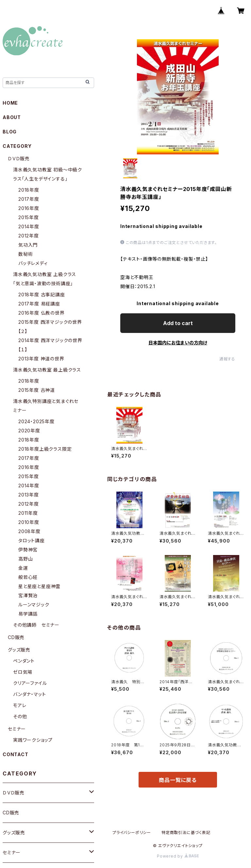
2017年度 (29, 199)
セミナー (17, 729)
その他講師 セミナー (36, 625)
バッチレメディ (33, 263)
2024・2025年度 (36, 421)
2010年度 (29, 522)
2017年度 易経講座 (39, 304)
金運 (23, 568)
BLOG (10, 132)
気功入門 (28, 245)
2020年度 (29, 431)
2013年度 (29, 495)
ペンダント (24, 661)
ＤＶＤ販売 (19, 158)
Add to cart (178, 323)
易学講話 (28, 614)
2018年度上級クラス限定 (45, 449)
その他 (20, 716)
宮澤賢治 (28, 595)
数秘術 (25, 254)
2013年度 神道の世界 (41, 359)
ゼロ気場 (23, 672)
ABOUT (12, 117)
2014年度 (29, 226)
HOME (10, 103)
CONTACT (16, 754)
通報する (227, 359)
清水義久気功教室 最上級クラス (47, 370)
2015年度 (29, 217)
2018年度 (29, 190)
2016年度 (29, 208)
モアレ (20, 705)
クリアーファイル (30, 683)
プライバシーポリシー (132, 833)
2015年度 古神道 (37, 390)
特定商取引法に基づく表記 (186, 833)
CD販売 (16, 637)
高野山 (25, 559)
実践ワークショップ (33, 740)
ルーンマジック (34, 605)
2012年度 (29, 236)
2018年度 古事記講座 (42, 295)
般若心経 (28, 577)
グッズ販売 (19, 650)
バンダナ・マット (29, 694)
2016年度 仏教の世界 (42, 313)
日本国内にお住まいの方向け (178, 343)
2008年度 (29, 531)
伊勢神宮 (28, 550)
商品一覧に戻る (178, 780)
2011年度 (28, 513)
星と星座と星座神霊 (39, 586)
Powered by (178, 856)
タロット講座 (32, 540)
